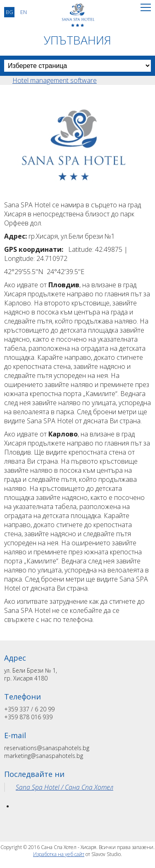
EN (24, 12)
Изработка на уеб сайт (59, 854)
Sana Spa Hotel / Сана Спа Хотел (64, 787)
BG (10, 12)
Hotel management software (55, 80)
